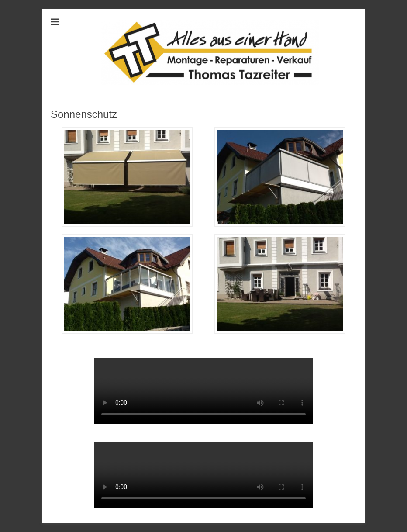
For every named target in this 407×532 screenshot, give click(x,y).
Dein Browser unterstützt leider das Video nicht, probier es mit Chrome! (203, 391)
